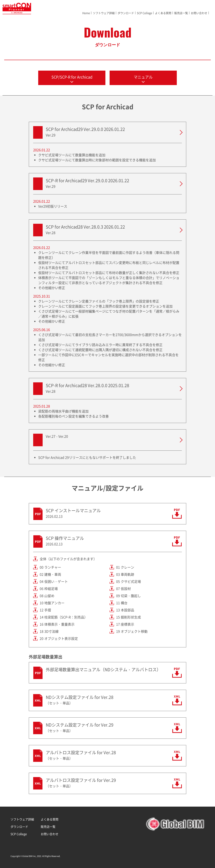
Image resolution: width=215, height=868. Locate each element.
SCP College (144, 13)
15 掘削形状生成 (128, 617)
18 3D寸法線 (49, 631)
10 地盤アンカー (52, 603)
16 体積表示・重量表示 (57, 624)
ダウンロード (126, 13)
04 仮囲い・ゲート (54, 581)
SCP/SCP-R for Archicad (72, 77)
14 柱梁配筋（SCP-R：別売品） (64, 617)
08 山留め (47, 596)
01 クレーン (125, 567)
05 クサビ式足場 (128, 581)
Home (86, 13)
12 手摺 (45, 610)
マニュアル (143, 77)
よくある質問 (163, 13)
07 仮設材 (123, 589)
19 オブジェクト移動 (132, 631)
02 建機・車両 (50, 574)
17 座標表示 (125, 624)
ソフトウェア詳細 (104, 13)
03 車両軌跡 (125, 574)
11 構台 (122, 603)
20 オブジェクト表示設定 (59, 638)
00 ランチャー (50, 567)
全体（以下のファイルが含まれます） (68, 559)
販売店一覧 (181, 13)
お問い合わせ (199, 13)
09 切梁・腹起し (128, 596)
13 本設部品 (125, 610)
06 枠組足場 (49, 589)
